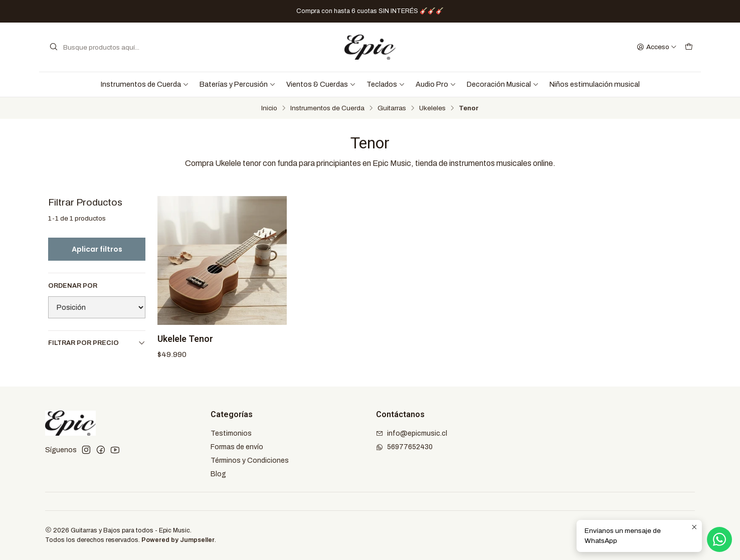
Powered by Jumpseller (178, 540)
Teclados (386, 84)
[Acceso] (657, 47)
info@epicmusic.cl (412, 433)
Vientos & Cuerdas (321, 84)
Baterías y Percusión (238, 84)
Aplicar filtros (97, 249)
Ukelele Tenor (185, 339)
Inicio (269, 108)
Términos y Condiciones (250, 460)
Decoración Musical (503, 84)
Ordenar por (73, 286)
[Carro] (689, 47)
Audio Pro (436, 84)
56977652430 (404, 447)
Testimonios (231, 433)
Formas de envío (237, 447)
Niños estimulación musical (595, 84)
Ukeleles (432, 108)
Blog (218, 474)
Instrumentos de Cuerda (145, 84)
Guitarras (392, 108)
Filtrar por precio (97, 343)
